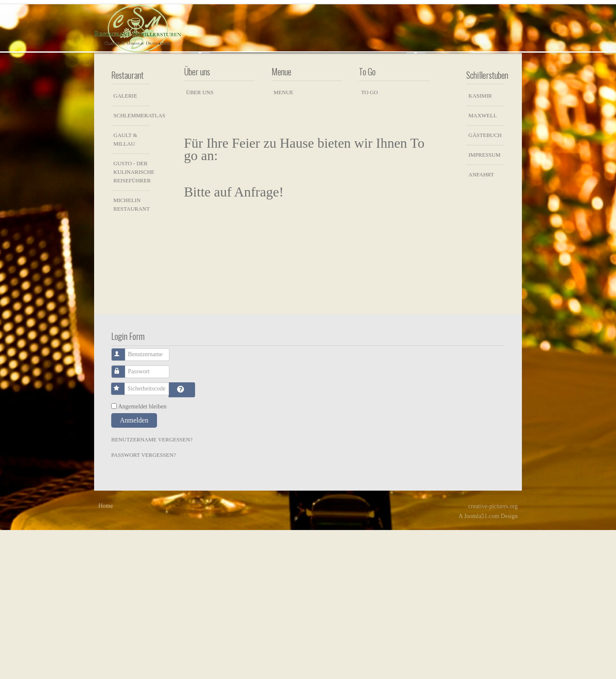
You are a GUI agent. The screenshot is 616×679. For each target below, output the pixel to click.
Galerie (125, 245)
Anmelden (134, 569)
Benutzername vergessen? (152, 588)
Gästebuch (485, 284)
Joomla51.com (482, 665)
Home (106, 655)
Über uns (200, 241)
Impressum (484, 304)
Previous (200, 126)
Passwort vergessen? (144, 604)
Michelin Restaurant (132, 353)
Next (416, 126)
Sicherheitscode (123, 534)
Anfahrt (481, 323)
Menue (284, 241)
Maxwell (483, 264)
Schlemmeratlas (132, 264)
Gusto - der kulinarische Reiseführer (132, 321)
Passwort (123, 517)
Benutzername (123, 499)
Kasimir (480, 245)
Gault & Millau (125, 288)
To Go (369, 241)
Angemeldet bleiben (142, 555)
